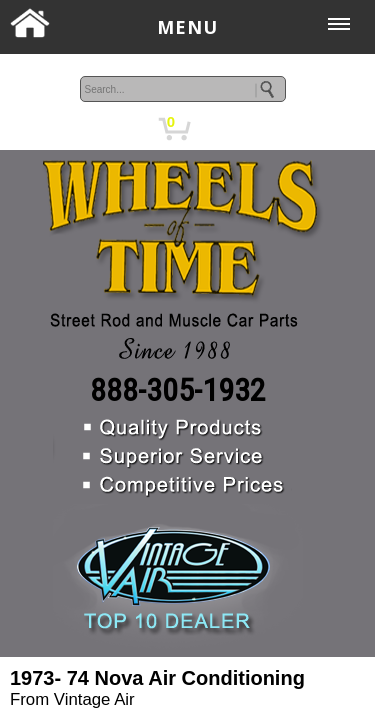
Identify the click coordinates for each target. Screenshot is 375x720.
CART (214, 128)
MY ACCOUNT (97, 128)
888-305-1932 (178, 390)
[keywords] (183, 89)
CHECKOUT (281, 128)
